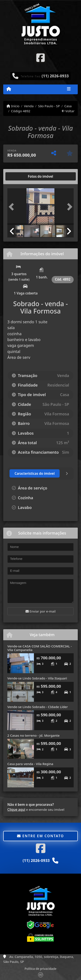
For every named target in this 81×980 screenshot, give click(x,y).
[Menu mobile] (9, 89)
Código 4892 (21, 111)
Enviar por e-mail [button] (41, 611)
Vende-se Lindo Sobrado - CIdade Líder (38, 707)
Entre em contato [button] (40, 836)
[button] (12, 207)
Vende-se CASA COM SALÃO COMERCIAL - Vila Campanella (40, 648)
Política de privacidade (40, 969)
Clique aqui (16, 809)
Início (13, 106)
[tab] (21, 176)
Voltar (68, 111)
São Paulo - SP (49, 106)
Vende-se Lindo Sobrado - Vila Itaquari (37, 678)
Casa (68, 106)
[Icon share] (40, 57)
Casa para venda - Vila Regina (30, 764)
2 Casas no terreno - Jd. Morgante (33, 735)
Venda (29, 106)
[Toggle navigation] (69, 89)
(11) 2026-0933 (55, 76)
